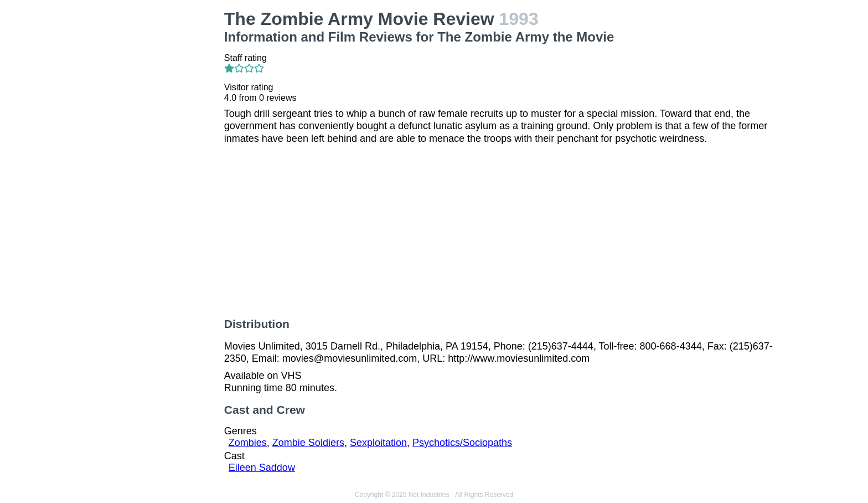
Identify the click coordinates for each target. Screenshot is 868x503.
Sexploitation (378, 443)
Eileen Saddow (262, 468)
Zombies (248, 443)
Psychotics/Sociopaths (462, 443)
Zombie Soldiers (308, 443)
